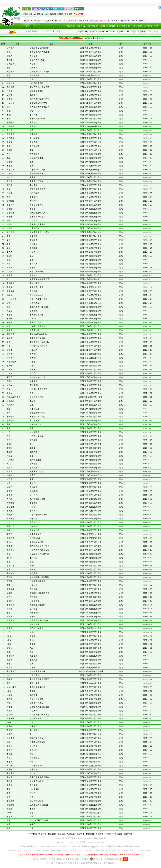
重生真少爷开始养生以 (39, 307)
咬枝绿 (9, 256)
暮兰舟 (9, 597)
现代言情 (80, 26)
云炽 (9, 436)
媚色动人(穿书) (36, 272)
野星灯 (33, 483)
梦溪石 (9, 444)
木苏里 (9, 130)
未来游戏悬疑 (123, 26)
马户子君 (10, 48)
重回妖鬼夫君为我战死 (39, 52)
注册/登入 (124, 21)
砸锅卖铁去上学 (36, 174)
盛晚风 (9, 56)
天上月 (33, 177)
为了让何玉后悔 (36, 699)
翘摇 (9, 119)
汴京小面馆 (35, 228)
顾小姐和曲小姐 (36, 158)
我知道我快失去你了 (38, 389)
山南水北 (34, 197)
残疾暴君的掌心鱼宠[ (39, 620)
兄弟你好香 (35, 530)
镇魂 (32, 722)
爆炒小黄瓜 (11, 671)
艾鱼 (9, 797)
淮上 (9, 613)
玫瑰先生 (34, 660)
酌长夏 (33, 448)
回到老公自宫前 (36, 766)
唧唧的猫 (10, 526)
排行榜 (38, 21)
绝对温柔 (34, 695)
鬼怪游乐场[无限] (37, 499)
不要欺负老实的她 (37, 687)
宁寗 (9, 585)
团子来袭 (10, 738)
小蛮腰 (33, 252)
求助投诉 (112, 21)
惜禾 (9, 789)
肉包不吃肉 (11, 362)
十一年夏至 (35, 138)
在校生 (33, 668)
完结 (156, 26)
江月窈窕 (34, 221)
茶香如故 (34, 468)
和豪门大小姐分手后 (38, 299)
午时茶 (9, 322)
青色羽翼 (10, 283)
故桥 (9, 570)
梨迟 (9, 240)
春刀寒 (9, 499)
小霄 (9, 820)
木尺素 (9, 60)
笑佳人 (9, 515)
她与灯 (9, 487)
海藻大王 (10, 538)
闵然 (9, 197)
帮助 (134, 21)
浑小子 (33, 64)
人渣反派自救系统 (37, 605)
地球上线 (34, 95)
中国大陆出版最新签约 (95, 38)
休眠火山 (34, 381)
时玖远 (9, 479)
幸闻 (9, 428)
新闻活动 (83, 21)
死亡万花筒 (35, 193)
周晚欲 (9, 381)
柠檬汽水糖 (35, 675)
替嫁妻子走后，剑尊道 (39, 232)
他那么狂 (34, 726)
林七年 (9, 385)
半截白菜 (10, 566)
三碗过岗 (10, 64)
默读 (32, 640)
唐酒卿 (9, 268)
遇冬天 (33, 370)
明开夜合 (10, 138)
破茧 (32, 162)
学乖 (32, 428)
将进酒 (33, 268)
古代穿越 (101, 26)
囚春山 (33, 209)
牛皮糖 (33, 570)
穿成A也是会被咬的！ (39, 334)
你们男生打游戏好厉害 (39, 99)
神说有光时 (35, 491)
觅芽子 (9, 660)
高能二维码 (35, 283)
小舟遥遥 (10, 421)
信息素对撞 (35, 330)
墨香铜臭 (10, 123)
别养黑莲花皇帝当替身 (39, 546)
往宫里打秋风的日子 (38, 346)
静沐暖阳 (10, 503)
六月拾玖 (10, 272)
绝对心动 (34, 373)
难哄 (32, 79)
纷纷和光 (10, 83)
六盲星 (9, 456)
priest (9, 636)
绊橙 (32, 366)
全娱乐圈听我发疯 (37, 413)
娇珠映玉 (34, 609)
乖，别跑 (34, 730)
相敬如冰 (34, 585)
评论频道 (48, 21)
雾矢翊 (9, 609)
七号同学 (34, 558)
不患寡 (33, 809)
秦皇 (9, 236)
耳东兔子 (10, 719)
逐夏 (32, 393)
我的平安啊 (35, 789)
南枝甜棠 (10, 773)
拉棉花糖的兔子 (13, 397)
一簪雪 (33, 507)
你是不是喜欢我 (36, 91)
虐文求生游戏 (36, 534)
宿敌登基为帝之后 (37, 217)
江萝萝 (9, 370)
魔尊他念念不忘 (36, 542)
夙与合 (9, 338)
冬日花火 (34, 264)
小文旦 (9, 330)
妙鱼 (9, 346)
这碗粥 (9, 366)
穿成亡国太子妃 (36, 738)
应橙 (9, 652)
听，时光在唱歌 (36, 801)
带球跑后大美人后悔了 (39, 679)
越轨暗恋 (34, 244)
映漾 (9, 824)
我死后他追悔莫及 (37, 213)
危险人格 (34, 452)
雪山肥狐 (10, 620)
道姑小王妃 (35, 421)
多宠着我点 (35, 522)
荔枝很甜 (10, 507)
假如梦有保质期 (36, 703)
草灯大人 (10, 232)
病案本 (33, 362)
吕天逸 (9, 91)
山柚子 (9, 777)
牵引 (32, 456)
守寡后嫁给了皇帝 (37, 189)
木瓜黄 (9, 393)
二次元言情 (137, 26)
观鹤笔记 (34, 487)
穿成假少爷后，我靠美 (39, 72)
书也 (9, 111)
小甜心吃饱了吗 (36, 83)
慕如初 (9, 468)
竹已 (9, 79)
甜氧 (32, 828)
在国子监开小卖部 (37, 224)
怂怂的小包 (11, 687)
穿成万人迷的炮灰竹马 (39, 87)
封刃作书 (10, 126)
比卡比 (9, 350)
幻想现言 (90, 26)
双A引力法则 (35, 538)
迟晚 (9, 424)
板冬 (9, 244)
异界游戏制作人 (36, 628)
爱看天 (9, 750)
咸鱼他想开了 (36, 424)
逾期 (32, 260)
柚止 (9, 562)
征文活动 (94, 21)
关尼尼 (9, 311)
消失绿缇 (10, 417)
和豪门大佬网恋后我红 (39, 777)
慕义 (9, 248)
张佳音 (9, 809)
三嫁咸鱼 (34, 350)
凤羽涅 (9, 377)
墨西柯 (9, 542)
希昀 (9, 683)
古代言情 (70, 26)
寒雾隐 (9, 593)
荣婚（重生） (36, 683)
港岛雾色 (34, 115)
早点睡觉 (34, 311)
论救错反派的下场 (37, 377)
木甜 (9, 793)
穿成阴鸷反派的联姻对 (39, 48)
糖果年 (9, 217)
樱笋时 (33, 201)
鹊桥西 (9, 475)
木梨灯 (9, 115)
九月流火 (10, 405)
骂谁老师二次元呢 (37, 338)
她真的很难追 (36, 460)
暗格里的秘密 (36, 719)
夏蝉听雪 (34, 240)
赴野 (32, 664)
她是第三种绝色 (36, 781)
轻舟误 (33, 475)
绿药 (9, 107)
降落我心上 (35, 409)
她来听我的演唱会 (37, 119)
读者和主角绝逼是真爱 (39, 279)
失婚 (32, 566)
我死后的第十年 (36, 436)
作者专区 (60, 21)
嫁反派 (33, 401)
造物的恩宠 (35, 75)
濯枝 (32, 256)
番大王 (9, 511)
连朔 (9, 554)
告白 (32, 652)
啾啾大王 (10, 334)
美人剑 (33, 126)
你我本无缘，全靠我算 (39, 715)
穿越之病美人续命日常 (39, 550)
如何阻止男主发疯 (37, 671)
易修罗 (9, 99)
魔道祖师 (34, 134)
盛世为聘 (34, 236)
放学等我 (34, 275)
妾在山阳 (10, 87)
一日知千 (10, 103)
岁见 (9, 260)
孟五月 (9, 440)
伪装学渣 (34, 785)
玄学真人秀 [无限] (37, 60)
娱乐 (142, 21)
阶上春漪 (34, 503)
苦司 (9, 389)
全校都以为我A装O (38, 417)
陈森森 (9, 546)
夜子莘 (9, 730)
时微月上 (10, 170)
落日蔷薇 (10, 519)
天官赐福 (34, 123)
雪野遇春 (34, 464)
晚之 (9, 158)
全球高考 (34, 185)
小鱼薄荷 (34, 526)
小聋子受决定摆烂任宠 (39, 707)
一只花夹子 (11, 299)
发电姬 (9, 448)
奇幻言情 (111, 26)
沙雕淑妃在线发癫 (37, 742)
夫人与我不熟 (36, 322)
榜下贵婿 (34, 519)
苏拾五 (9, 177)
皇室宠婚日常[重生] (38, 103)
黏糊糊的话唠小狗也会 (39, 593)
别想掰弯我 (35, 385)
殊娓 (9, 146)
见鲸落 (9, 295)
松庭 (9, 52)
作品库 (28, 21)
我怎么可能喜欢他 (37, 581)
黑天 (32, 166)
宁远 (9, 68)
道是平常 (10, 72)
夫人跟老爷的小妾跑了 (39, 107)
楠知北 (9, 558)
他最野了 (34, 769)
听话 (32, 111)
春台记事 (34, 56)
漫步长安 (10, 550)
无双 (32, 648)
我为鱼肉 (34, 68)
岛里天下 (10, 205)
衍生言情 (148, 26)
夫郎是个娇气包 (36, 205)
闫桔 (9, 742)
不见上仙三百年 (36, 181)
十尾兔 (9, 142)
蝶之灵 (9, 287)
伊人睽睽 (10, 201)
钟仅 (9, 483)
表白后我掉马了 (36, 295)
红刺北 (9, 174)
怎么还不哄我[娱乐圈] (39, 577)
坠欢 (32, 405)
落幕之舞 (10, 801)
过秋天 (33, 793)
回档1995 (34, 750)
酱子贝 (9, 275)
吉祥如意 (34, 597)
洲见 (9, 189)
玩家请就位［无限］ (38, 170)
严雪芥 (9, 711)
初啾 (9, 530)
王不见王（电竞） (37, 471)
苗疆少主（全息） (37, 287)
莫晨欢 (9, 95)
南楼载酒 (10, 213)
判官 (32, 130)
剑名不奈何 (35, 613)
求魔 (32, 150)
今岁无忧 (34, 142)
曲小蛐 (9, 150)
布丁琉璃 (10, 401)
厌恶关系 (34, 746)
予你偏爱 (34, 248)
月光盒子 (34, 573)
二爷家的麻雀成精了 (38, 326)
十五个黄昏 (35, 146)
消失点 (33, 824)
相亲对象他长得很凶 (38, 515)
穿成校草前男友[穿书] (39, 554)
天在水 (9, 781)
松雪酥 (9, 224)
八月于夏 (10, 460)
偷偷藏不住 (35, 154)
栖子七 (9, 746)
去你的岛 (34, 511)
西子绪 (9, 193)
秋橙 (32, 797)
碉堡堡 (9, 534)
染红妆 (33, 773)
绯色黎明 (34, 440)
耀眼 (32, 479)
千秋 (32, 444)
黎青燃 (9, 319)
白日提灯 (34, 319)
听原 (9, 307)
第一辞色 (34, 495)
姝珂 (9, 413)
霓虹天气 (34, 711)
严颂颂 (9, 707)
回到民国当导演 (36, 397)
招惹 (32, 562)
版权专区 (72, 21)
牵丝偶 (9, 715)
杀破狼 (33, 636)
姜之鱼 (9, 252)
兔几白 (9, 464)
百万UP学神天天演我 (39, 820)
